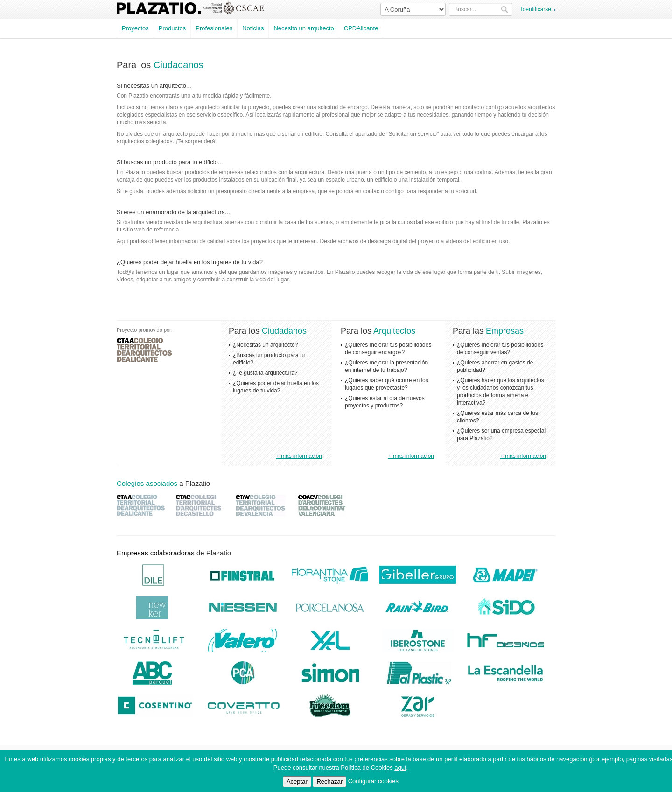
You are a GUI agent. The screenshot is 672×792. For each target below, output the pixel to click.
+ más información (299, 456)
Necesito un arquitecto (304, 28)
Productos (172, 28)
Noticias (253, 28)
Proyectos (135, 28)
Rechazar (329, 781)
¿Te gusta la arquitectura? (265, 373)
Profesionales (214, 28)
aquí (400, 767)
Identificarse (536, 9)
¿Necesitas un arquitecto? (265, 345)
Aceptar (297, 781)
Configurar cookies (373, 781)
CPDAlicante (361, 28)
